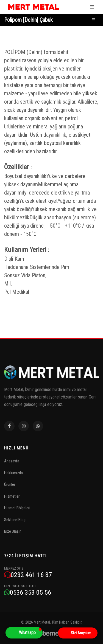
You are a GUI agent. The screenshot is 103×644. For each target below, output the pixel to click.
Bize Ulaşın (13, 531)
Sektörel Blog (15, 520)
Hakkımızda (13, 473)
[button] (24, 633)
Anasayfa (12, 461)
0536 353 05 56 (28, 593)
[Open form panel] (78, 633)
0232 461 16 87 (28, 575)
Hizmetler (12, 496)
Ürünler (10, 484)
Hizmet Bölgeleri (17, 508)
